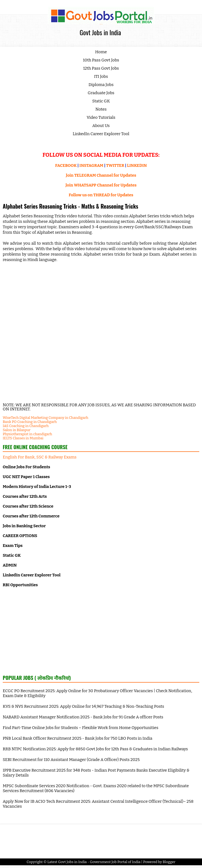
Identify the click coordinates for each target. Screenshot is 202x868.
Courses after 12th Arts (25, 496)
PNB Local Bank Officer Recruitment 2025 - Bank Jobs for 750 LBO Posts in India (78, 738)
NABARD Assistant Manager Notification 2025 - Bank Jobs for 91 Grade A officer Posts (83, 717)
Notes (101, 109)
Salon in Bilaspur (17, 430)
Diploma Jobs (101, 85)
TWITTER (115, 165)
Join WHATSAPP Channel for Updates (101, 185)
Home (101, 52)
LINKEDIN (137, 165)
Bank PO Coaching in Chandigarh (30, 422)
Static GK (101, 101)
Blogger (169, 862)
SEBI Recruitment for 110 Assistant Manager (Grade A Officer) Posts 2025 (71, 760)
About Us (101, 126)
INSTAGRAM (91, 165)
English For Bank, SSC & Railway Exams (40, 457)
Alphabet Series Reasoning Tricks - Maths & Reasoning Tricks (70, 206)
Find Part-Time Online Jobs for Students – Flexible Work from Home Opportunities (81, 728)
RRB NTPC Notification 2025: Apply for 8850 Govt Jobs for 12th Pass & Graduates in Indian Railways (95, 749)
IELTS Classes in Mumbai (23, 438)
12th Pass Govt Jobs (101, 68)
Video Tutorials (101, 117)
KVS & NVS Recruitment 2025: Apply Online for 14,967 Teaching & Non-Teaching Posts (83, 706)
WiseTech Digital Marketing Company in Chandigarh (45, 418)
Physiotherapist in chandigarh (27, 434)
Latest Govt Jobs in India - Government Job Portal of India (94, 862)
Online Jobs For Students (26, 467)
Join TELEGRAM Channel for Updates (101, 175)
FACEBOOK (66, 165)
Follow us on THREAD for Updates (101, 195)
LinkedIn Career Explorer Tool (101, 134)
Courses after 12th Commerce (31, 516)
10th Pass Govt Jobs (101, 60)
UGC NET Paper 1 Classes (26, 477)
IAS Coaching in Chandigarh (26, 426)
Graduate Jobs (101, 93)
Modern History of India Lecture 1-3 (37, 487)
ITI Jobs (101, 76)
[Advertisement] (101, 630)
